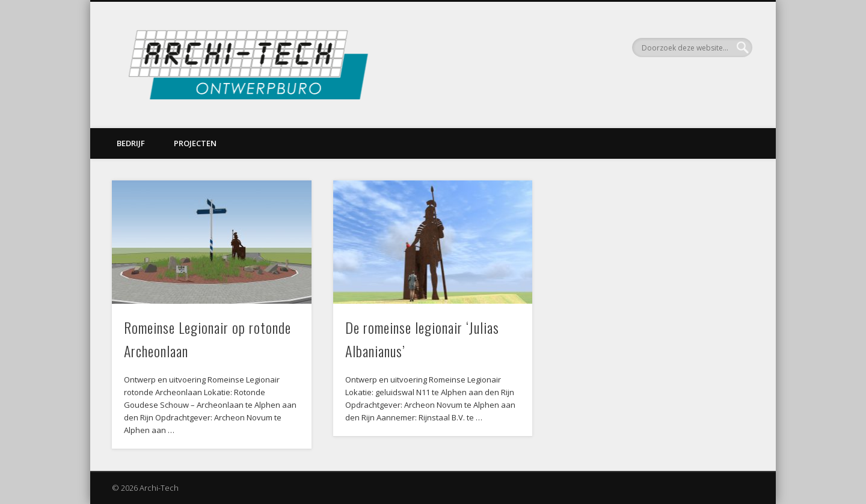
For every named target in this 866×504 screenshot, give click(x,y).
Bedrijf (131, 143)
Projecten (195, 143)
